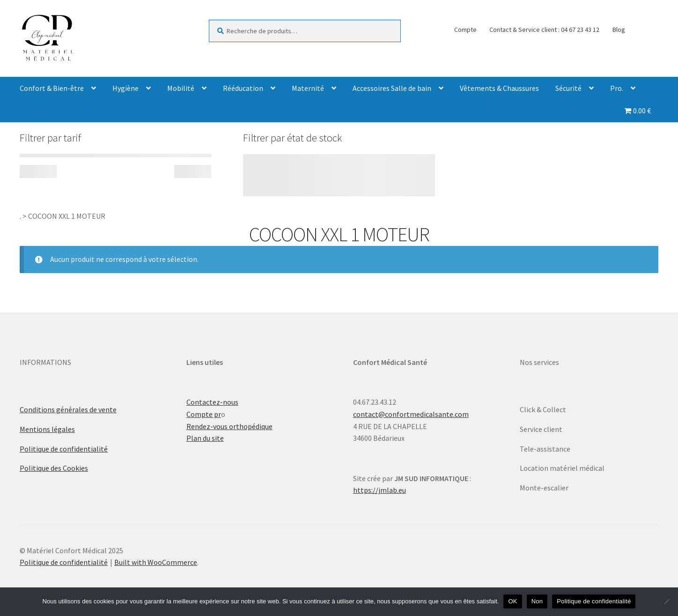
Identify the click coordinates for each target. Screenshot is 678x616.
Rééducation (243, 88)
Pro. (617, 88)
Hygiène (125, 88)
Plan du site (205, 438)
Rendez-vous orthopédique (229, 426)
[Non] (666, 601)
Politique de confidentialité (64, 449)
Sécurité (568, 88)
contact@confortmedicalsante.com (411, 414)
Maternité (308, 88)
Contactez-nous (212, 402)
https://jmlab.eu (380, 490)
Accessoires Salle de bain (392, 88)
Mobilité (181, 88)
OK (512, 601)
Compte (465, 30)
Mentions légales (47, 429)
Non (537, 601)
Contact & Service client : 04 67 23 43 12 (544, 30)
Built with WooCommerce (156, 562)
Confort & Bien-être (52, 88)
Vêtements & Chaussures (499, 88)
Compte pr (204, 414)
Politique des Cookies (54, 468)
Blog (619, 30)
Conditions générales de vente (68, 409)
